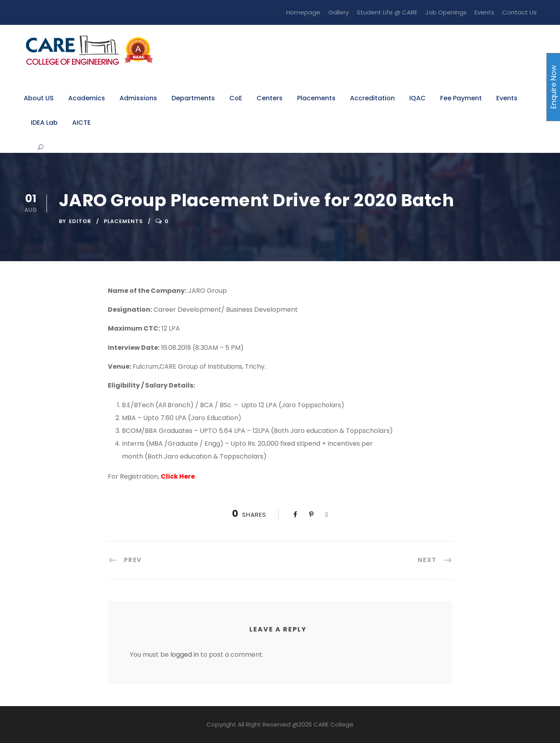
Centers (270, 98)
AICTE (81, 123)
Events (484, 12)
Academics (87, 98)
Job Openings (446, 12)
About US (39, 98)
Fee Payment (461, 98)
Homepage (303, 12)
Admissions (138, 98)
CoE (236, 98)
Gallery (339, 12)
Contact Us (520, 12)
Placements (316, 98)
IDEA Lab (44, 123)
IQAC (417, 98)
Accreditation (372, 98)
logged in (185, 655)
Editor (80, 221)
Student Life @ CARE (387, 12)
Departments (193, 98)
